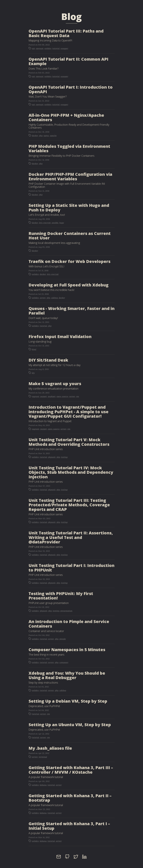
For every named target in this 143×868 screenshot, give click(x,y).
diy (33, 373)
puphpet (52, 396)
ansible (55, 223)
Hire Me (119, 3)
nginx (46, 136)
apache (53, 136)
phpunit (52, 457)
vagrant (36, 396)
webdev (48, 48)
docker (35, 136)
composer (64, 662)
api (33, 48)
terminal (43, 757)
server (43, 298)
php (41, 136)
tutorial (56, 48)
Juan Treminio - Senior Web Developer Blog (25, 3)
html (34, 349)
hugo (62, 223)
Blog (99, 3)
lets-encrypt (45, 223)
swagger (64, 48)
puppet (44, 396)
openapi (40, 48)
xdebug (54, 298)
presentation (66, 611)
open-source (62, 396)
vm (78, 396)
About (108, 3)
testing (64, 457)
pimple (63, 639)
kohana (43, 785)
